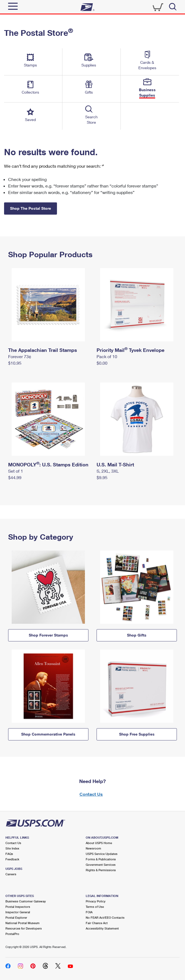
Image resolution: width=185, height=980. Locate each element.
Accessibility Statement (102, 928)
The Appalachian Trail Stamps (43, 350)
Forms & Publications (101, 859)
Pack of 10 (107, 356)
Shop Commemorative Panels (48, 734)
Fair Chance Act (97, 923)
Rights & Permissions (101, 870)
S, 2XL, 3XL (108, 471)
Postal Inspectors (18, 907)
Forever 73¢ (20, 356)
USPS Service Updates (102, 854)
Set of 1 (16, 471)
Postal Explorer (16, 917)
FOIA (89, 912)
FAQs (9, 854)
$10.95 (15, 363)
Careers (11, 874)
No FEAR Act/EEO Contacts (105, 917)
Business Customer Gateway (26, 901)
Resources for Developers (24, 928)
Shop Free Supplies (137, 734)
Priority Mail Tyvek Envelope (130, 350)
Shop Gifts (137, 635)
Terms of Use (95, 907)
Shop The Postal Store (31, 208)
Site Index (12, 848)
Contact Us (91, 794)
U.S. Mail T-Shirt (115, 464)
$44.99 (15, 477)
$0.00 (102, 363)
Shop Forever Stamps (48, 635)
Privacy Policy (96, 901)
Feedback (12, 859)
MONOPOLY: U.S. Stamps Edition (48, 464)
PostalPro (12, 934)
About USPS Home (99, 843)
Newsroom (93, 848)
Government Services (101, 865)
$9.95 (102, 477)
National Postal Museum (23, 923)
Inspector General (18, 912)
